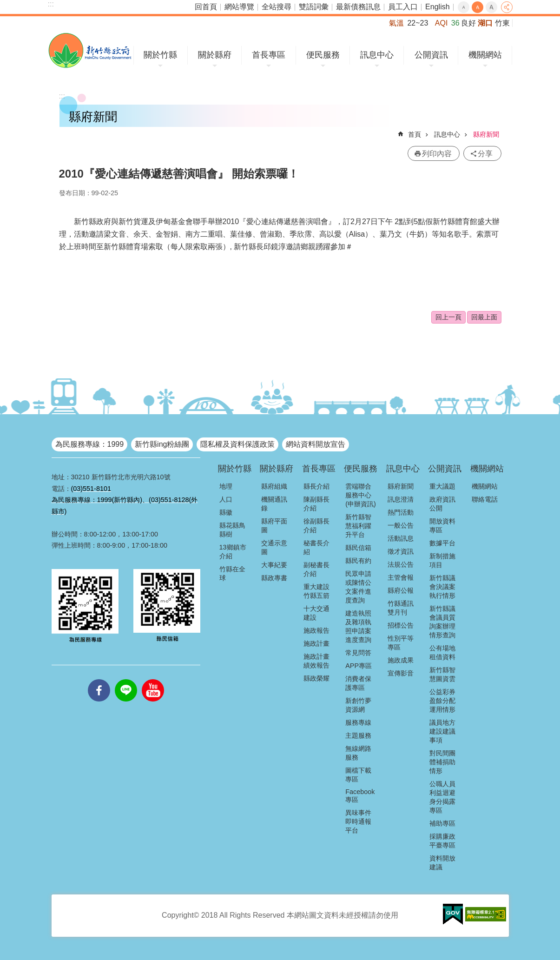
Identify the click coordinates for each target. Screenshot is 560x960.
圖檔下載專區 (358, 775)
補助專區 (442, 823)
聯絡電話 (485, 499)
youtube (153, 679)
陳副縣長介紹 (316, 504)
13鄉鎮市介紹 (233, 552)
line (126, 679)
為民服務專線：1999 (90, 444)
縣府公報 (401, 590)
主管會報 (401, 577)
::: (51, 4)
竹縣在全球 (232, 573)
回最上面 (484, 317)
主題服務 (358, 735)
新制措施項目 (442, 560)
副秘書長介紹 (316, 569)
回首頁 (206, 7)
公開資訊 (431, 55)
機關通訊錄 (274, 504)
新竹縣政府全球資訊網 (90, 50)
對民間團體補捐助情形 (442, 762)
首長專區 (269, 55)
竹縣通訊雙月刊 (401, 608)
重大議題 (442, 486)
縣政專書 (274, 578)
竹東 (502, 23)
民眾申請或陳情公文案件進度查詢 (358, 587)
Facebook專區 (360, 796)
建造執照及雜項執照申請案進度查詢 (358, 626)
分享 (507, 7)
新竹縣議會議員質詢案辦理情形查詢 (442, 622)
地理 (226, 486)
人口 (226, 499)
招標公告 (401, 625)
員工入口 (403, 7)
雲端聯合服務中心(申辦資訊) (361, 495)
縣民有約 (358, 561)
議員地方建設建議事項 (442, 731)
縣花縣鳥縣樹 (232, 530)
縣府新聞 (486, 134)
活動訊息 (401, 538)
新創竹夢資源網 (358, 705)
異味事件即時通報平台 (358, 821)
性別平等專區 (401, 643)
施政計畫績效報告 (316, 661)
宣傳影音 (401, 673)
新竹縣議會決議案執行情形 (442, 587)
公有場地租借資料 (442, 652)
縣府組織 (274, 486)
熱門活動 (401, 512)
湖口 (485, 23)
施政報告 (316, 630)
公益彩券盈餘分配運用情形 (442, 701)
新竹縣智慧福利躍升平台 (358, 526)
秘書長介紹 (316, 547)
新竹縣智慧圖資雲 (442, 674)
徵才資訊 (401, 551)
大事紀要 (274, 565)
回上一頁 (448, 317)
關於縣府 (215, 55)
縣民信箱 (358, 548)
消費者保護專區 (358, 683)
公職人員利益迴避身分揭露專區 (442, 797)
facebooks (99, 679)
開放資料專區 (442, 526)
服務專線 (358, 722)
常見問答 (358, 653)
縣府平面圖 (274, 526)
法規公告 (401, 564)
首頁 (415, 134)
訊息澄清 (401, 499)
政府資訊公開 (442, 504)
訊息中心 (377, 55)
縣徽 (226, 512)
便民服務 (323, 55)
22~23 (418, 23)
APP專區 (359, 666)
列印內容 (437, 154)
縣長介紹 (316, 486)
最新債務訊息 (358, 7)
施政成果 (401, 660)
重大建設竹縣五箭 (316, 591)
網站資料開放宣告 (316, 444)
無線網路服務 (358, 753)
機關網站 (485, 55)
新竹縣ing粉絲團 (162, 444)
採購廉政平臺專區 (442, 841)
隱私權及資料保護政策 (237, 444)
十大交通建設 (316, 613)
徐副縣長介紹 (316, 526)
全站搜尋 (277, 7)
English (437, 7)
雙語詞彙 (314, 7)
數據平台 (442, 543)
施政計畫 (316, 643)
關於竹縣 (160, 55)
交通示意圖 (274, 547)
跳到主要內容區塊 (5, 5)
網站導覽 (239, 7)
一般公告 (401, 525)
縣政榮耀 (316, 678)
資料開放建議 (442, 863)
